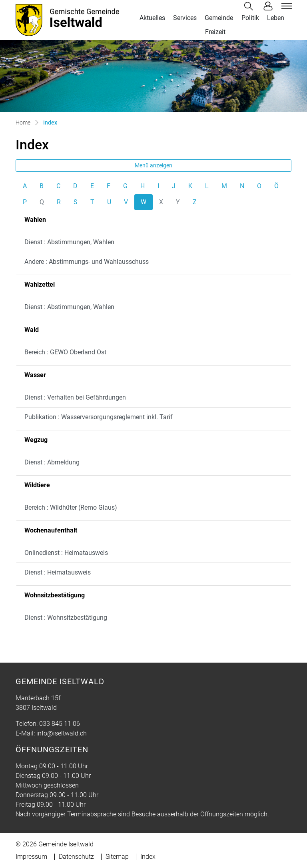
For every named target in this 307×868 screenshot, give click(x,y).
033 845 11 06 (60, 724)
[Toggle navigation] (285, 6)
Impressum (31, 857)
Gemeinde (219, 18)
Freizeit (215, 32)
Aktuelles (152, 18)
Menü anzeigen (153, 165)
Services (185, 18)
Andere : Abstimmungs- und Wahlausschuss (87, 262)
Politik (250, 18)
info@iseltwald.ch (62, 733)
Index (148, 857)
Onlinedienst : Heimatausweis (66, 553)
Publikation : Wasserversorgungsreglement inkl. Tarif (99, 417)
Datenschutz (76, 857)
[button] (250, 6)
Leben (276, 18)
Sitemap (117, 857)
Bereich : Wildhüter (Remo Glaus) (71, 507)
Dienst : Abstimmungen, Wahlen (69, 242)
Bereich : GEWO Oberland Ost (65, 352)
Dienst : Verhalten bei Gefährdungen (75, 397)
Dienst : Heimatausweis (58, 572)
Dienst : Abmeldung (52, 462)
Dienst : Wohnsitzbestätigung (66, 618)
